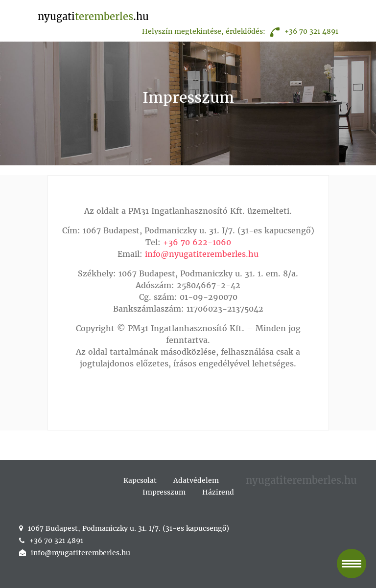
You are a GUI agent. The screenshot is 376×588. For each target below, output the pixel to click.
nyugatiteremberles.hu (301, 480)
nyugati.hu (93, 16)
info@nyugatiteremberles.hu (202, 254)
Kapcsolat (140, 480)
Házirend (218, 492)
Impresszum (164, 492)
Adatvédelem (196, 480)
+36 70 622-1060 (197, 242)
